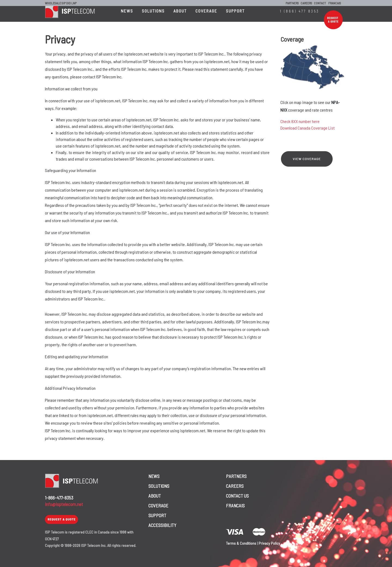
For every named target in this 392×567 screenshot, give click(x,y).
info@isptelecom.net (64, 504)
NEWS (127, 16)
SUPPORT (235, 16)
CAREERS (306, 3)
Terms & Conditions (241, 543)
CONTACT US (237, 496)
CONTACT (320, 3)
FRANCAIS (335, 3)
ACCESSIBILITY (162, 525)
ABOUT (180, 16)
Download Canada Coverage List (307, 128)
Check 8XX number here (300, 121)
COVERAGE (206, 16)
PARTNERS (292, 3)
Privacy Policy (269, 543)
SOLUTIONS (153, 16)
